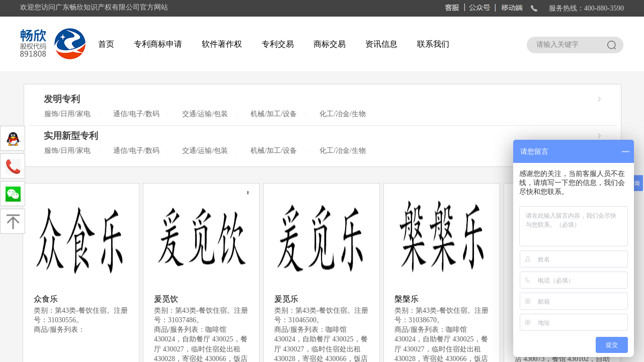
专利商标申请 (158, 44)
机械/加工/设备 (274, 114)
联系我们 (433, 44)
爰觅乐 (286, 299)
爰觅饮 (166, 299)
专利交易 (278, 44)
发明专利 (62, 99)
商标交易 (330, 44)
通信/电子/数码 (136, 114)
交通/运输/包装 (205, 114)
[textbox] (566, 45)
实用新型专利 (71, 136)
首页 (106, 44)
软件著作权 (222, 44)
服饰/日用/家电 (67, 114)
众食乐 (46, 299)
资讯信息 (381, 44)
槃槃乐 (407, 299)
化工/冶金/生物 (343, 114)
